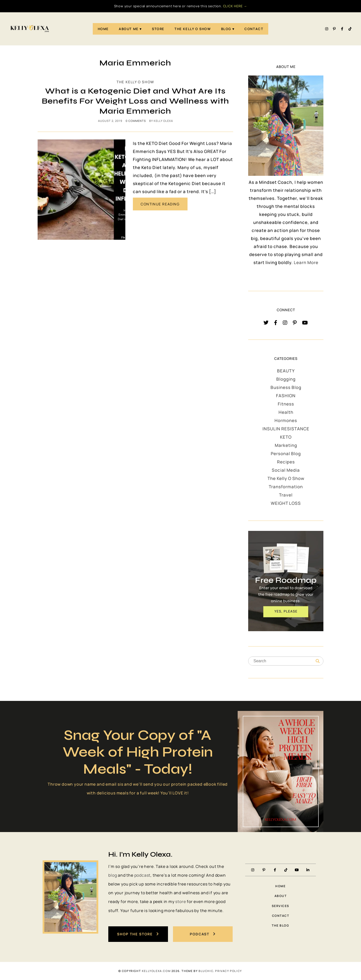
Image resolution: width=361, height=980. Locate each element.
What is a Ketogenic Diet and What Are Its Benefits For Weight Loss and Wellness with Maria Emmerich (136, 101)
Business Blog (286, 387)
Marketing (286, 445)
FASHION (286, 396)
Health (286, 412)
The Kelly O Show (193, 29)
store (180, 902)
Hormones (286, 420)
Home (103, 29)
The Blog (280, 925)
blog (113, 875)
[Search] (318, 661)
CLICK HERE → (235, 6)
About (281, 896)
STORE (158, 29)
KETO (286, 437)
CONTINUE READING (160, 204)
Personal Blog (286, 454)
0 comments (136, 121)
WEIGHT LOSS (286, 503)
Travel (286, 495)
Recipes (286, 462)
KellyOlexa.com (156, 971)
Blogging (286, 379)
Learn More (306, 262)
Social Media (286, 470)
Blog (226, 29)
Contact (254, 29)
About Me (129, 29)
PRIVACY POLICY (228, 971)
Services (281, 906)
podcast (143, 875)
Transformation (286, 487)
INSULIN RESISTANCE (286, 429)
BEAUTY (286, 371)
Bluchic (206, 971)
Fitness (286, 404)
